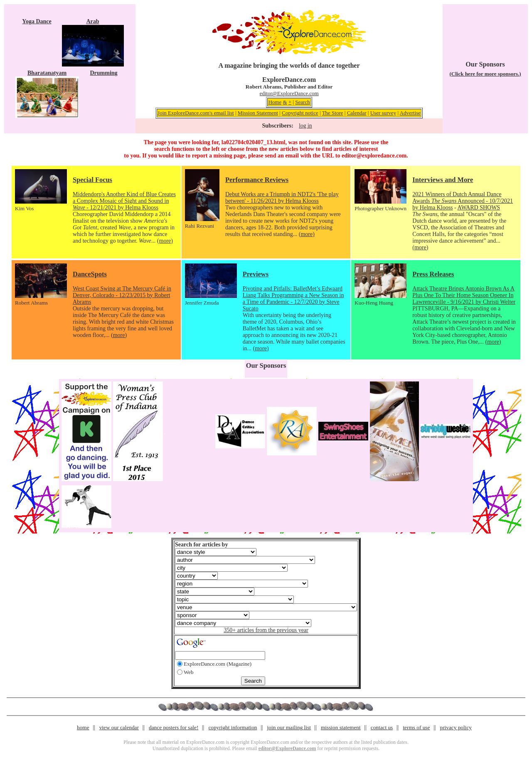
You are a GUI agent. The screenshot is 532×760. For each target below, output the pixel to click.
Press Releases (433, 274)
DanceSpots (90, 274)
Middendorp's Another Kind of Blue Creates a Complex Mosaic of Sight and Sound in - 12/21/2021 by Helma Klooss (124, 201)
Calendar (357, 113)
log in (305, 126)
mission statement (341, 727)
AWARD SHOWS (479, 208)
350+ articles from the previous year (266, 630)
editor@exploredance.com (374, 156)
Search (302, 102)
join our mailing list (289, 727)
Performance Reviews (257, 180)
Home (275, 102)
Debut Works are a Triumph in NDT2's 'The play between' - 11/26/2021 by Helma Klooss (282, 198)
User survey (383, 113)
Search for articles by (201, 545)
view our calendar (119, 727)
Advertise (410, 113)
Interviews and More (443, 180)
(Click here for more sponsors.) (485, 74)
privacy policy (456, 727)
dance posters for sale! (174, 727)
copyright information (233, 727)
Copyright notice (300, 113)
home (83, 727)
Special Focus (92, 180)
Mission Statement (258, 113)
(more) (165, 241)
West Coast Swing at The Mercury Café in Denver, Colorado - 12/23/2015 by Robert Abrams (122, 295)
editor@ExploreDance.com (289, 93)
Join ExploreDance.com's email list (196, 113)
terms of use (416, 727)
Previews (256, 274)
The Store (333, 113)
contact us (382, 727)
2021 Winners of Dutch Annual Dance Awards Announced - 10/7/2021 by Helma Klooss (463, 201)
